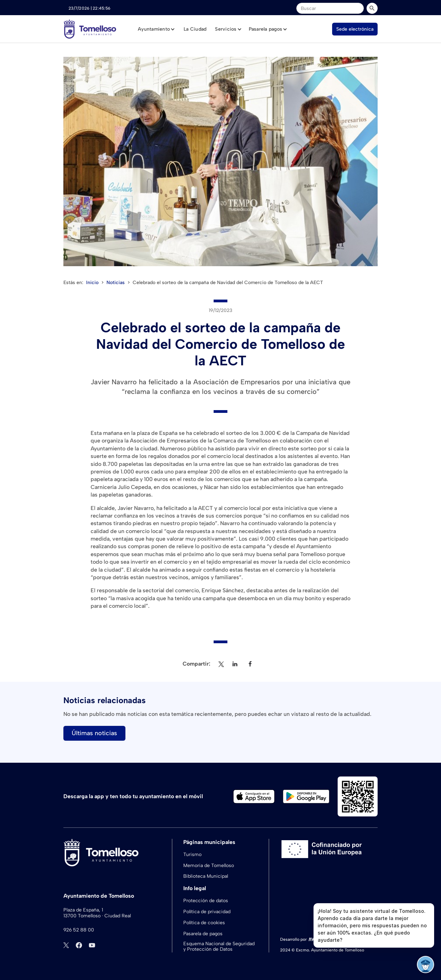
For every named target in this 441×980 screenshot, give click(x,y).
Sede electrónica (355, 29)
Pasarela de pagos (203, 934)
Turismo (192, 854)
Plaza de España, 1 (83, 910)
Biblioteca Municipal (206, 876)
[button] (156, 29)
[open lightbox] (220, 161)
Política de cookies (204, 923)
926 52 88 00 (79, 930)
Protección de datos (206, 901)
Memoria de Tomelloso (209, 866)
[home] (90, 29)
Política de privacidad (207, 912)
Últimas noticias (94, 733)
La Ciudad (195, 29)
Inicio (92, 283)
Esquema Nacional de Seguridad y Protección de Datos (219, 947)
